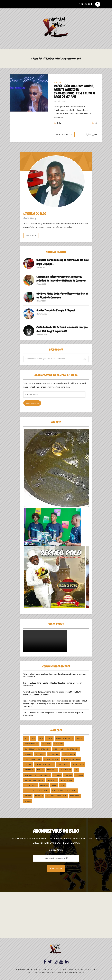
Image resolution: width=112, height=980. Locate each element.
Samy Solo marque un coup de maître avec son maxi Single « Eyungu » (62, 262)
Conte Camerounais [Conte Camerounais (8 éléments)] (33, 760)
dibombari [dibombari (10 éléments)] (29, 770)
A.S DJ (26, 713)
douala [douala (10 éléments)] (40, 770)
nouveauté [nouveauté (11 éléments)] (52, 780)
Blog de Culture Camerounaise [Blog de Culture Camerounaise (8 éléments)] (37, 749)
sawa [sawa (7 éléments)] (63, 786)
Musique (58, 82)
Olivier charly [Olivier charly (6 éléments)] (31, 786)
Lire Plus (30, 236)
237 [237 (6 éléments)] (26, 739)
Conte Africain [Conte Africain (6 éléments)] (69, 754)
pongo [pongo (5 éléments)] (54, 786)
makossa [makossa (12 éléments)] (57, 775)
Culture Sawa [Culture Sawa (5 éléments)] (63, 765)
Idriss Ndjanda (30, 701)
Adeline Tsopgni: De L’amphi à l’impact (56, 310)
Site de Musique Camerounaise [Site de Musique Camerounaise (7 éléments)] (64, 791)
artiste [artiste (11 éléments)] (49, 739)
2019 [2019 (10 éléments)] (41, 739)
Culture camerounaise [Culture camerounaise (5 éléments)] (44, 765)
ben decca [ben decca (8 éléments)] (46, 744)
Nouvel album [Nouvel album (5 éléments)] (66, 780)
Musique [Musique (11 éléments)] (79, 775)
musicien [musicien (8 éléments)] (68, 775)
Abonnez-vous (32, 403)
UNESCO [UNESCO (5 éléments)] (28, 801)
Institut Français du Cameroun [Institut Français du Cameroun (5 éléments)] (37, 775)
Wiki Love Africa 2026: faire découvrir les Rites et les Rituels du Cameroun (62, 296)
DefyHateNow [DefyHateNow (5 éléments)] (78, 765)
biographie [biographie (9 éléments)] (59, 744)
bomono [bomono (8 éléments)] (28, 754)
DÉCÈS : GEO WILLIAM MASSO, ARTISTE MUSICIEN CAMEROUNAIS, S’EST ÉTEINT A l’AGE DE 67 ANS (74, 92)
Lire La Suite (63, 135)
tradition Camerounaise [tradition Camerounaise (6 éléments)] (56, 796)
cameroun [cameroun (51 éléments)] (40, 754)
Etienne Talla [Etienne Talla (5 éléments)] (66, 770)
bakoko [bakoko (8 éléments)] (80, 739)
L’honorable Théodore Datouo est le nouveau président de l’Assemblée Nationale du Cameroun (61, 279)
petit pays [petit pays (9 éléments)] (44, 786)
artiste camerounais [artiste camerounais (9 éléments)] (64, 739)
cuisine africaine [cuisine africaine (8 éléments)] (51, 760)
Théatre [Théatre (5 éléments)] (28, 796)
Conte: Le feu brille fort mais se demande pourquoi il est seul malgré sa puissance (62, 329)
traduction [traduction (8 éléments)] (75, 796)
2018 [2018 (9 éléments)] (33, 739)
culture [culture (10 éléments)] (28, 765)
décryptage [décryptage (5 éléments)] (52, 770)
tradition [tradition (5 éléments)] (39, 796)
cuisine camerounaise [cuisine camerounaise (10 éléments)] (71, 760)
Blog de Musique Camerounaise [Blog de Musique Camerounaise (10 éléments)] (66, 749)
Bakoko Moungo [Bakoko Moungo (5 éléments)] (31, 744)
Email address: (56, 850)
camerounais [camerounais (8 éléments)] (54, 754)
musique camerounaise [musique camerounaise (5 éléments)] (34, 780)
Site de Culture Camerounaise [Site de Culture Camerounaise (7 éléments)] (37, 791)
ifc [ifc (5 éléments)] (76, 770)
